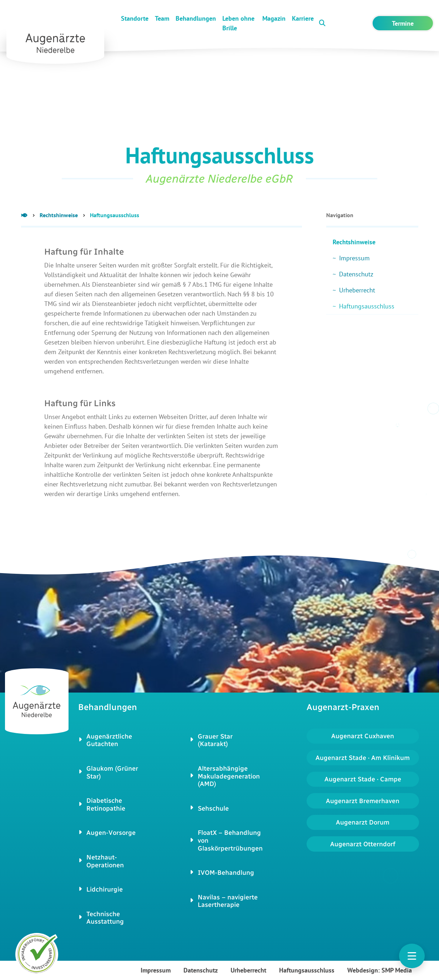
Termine (403, 23)
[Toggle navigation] (412, 956)
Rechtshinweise (59, 215)
